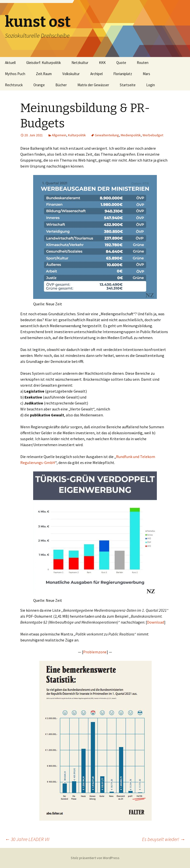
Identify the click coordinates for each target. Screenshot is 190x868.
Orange (39, 85)
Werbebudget (153, 135)
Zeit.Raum (44, 74)
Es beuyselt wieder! (164, 839)
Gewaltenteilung (107, 135)
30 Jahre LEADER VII (27, 839)
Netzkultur (80, 63)
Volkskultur (71, 74)
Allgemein (59, 135)
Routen (143, 63)
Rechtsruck (14, 85)
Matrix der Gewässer (93, 85)
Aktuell (10, 63)
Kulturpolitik (77, 135)
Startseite (128, 85)
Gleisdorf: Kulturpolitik (44, 63)
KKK (102, 63)
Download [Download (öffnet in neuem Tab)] (155, 622)
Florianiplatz (123, 74)
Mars (146, 74)
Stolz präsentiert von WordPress (95, 858)
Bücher (61, 85)
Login (151, 85)
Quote (121, 63)
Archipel (96, 74)
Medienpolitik (131, 135)
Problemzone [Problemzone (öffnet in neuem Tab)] (95, 652)
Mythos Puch (15, 74)
